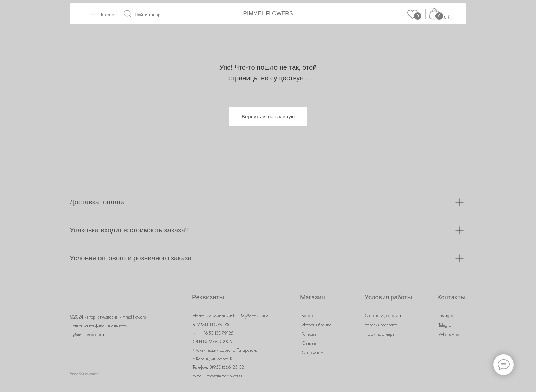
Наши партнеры (380, 334)
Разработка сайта (84, 374)
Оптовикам (312, 352)
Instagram (447, 315)
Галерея (309, 334)
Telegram (446, 325)
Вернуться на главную (268, 116)
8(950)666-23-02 (227, 367)
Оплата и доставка (383, 315)
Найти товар (148, 15)
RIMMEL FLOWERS (268, 13)
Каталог (109, 15)
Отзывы (309, 343)
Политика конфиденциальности (99, 326)
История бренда (317, 325)
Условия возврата (381, 325)
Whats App (449, 334)
